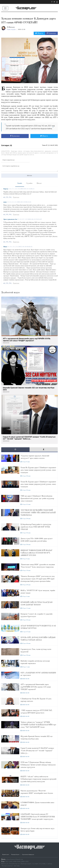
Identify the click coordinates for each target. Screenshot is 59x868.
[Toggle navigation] (5, 8)
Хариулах (16, 197)
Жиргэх (39, 33)
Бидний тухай (5, 855)
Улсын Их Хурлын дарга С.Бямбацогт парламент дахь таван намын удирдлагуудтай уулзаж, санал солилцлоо (38, 470)
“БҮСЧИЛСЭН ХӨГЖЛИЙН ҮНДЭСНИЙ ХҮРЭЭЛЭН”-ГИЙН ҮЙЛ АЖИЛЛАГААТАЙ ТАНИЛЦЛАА (38, 513)
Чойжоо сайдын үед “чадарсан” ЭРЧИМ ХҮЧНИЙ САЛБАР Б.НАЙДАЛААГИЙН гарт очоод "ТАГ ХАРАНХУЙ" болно (38, 725)
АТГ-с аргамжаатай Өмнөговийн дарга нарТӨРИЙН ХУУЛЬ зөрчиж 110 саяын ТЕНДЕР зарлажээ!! (36, 687)
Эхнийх (20, 183)
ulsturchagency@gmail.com (15, 859)
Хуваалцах (51, 33)
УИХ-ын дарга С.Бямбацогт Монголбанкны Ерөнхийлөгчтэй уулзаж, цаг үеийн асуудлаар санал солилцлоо (37, 499)
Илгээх (29, 176)
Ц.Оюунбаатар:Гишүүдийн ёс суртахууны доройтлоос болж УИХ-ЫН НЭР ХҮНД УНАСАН (36, 527)
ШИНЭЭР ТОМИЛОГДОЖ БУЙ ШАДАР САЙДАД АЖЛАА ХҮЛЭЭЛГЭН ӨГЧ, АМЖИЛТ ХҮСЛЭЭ (36, 553)
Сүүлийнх (29, 183)
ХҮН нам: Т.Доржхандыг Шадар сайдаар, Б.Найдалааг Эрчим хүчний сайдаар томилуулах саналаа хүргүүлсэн (38, 765)
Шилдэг (39, 183)
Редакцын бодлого (15, 855)
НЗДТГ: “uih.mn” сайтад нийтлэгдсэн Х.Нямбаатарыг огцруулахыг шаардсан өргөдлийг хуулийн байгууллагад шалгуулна (39, 779)
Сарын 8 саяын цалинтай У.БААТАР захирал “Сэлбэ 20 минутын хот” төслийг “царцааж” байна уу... (37, 751)
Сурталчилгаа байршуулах (28, 855)
